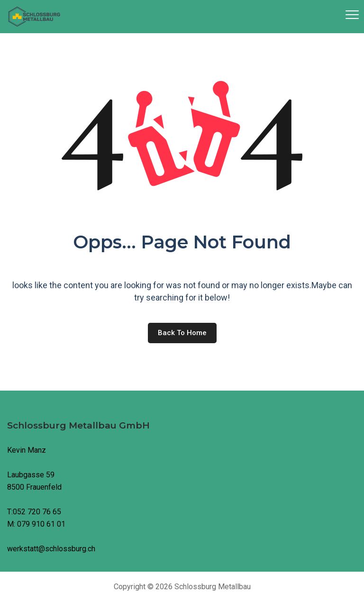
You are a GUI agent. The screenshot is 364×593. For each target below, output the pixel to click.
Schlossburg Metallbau (213, 587)
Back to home (182, 333)
